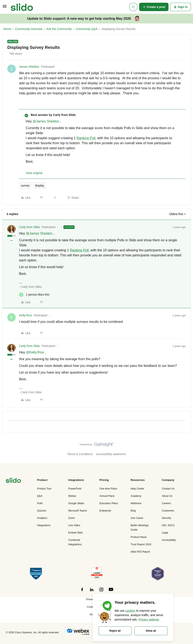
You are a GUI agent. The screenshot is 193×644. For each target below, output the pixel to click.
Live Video (74, 525)
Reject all (115, 631)
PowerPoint (75, 489)
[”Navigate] (13, 481)
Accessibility (169, 540)
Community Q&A (87, 29)
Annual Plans (107, 496)
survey (25, 186)
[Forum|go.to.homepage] (22, 7)
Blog (133, 511)
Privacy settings (149, 619)
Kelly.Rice (25, 315)
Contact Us (168, 489)
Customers (168, 511)
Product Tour (44, 489)
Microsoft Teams (78, 511)
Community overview (29, 29)
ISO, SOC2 (168, 525)
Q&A (40, 496)
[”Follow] (82, 592)
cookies (130, 611)
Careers (166, 503)
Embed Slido (75, 533)
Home (7, 29)
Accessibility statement (111, 454)
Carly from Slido (30, 227)
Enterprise (105, 511)
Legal (165, 533)
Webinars (136, 503)
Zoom (71, 518)
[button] (5, 8)
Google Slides (76, 503)
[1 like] (34, 295)
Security (166, 518)
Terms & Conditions (80, 454)
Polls (40, 503)
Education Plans (109, 503)
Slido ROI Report (140, 552)
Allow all (151, 631)
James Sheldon (29, 67)
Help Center (137, 489)
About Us (167, 496)
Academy (136, 496)
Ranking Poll (86, 138)
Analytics (42, 518)
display (40, 186)
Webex (72, 496)
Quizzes (42, 511)
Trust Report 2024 (141, 544)
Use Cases (137, 518)
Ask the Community (59, 29)
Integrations (44, 525)
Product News (139, 537)
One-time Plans (108, 489)
